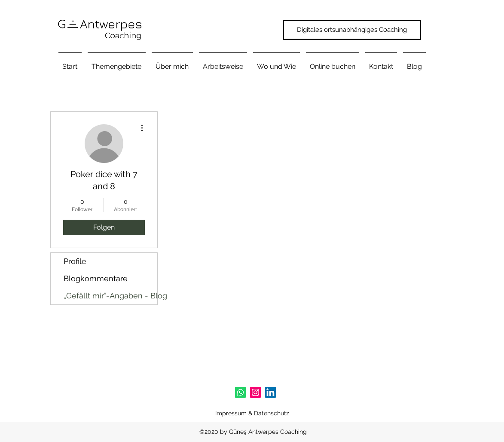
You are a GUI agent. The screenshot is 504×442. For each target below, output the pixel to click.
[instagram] (255, 392)
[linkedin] (270, 392)
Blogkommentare (96, 278)
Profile (75, 261)
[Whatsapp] (240, 392)
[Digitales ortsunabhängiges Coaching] (352, 30)
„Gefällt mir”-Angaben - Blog (110, 296)
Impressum (231, 413)
